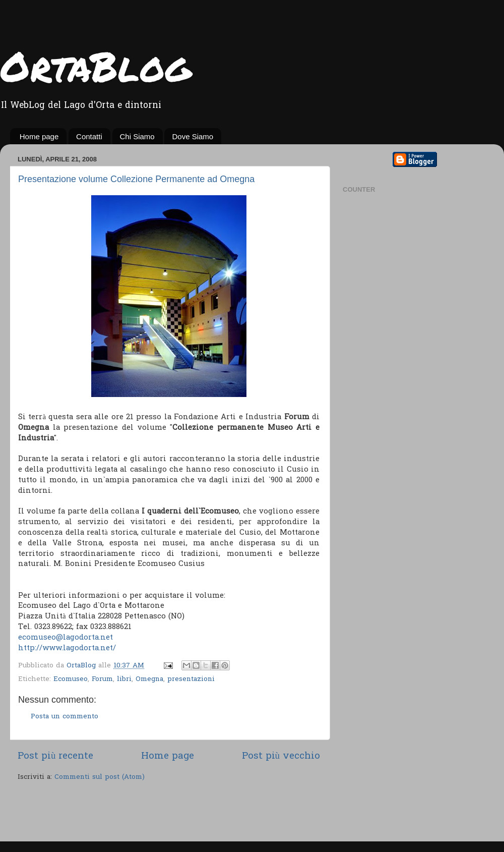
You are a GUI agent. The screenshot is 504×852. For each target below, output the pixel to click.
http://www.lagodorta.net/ (67, 648)
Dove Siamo (193, 136)
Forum (102, 679)
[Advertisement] (136, 813)
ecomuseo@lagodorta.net (66, 638)
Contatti (89, 136)
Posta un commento (65, 717)
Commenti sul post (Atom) (100, 777)
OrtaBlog (96, 66)
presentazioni (191, 679)
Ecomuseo (71, 679)
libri (124, 679)
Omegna (149, 679)
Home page (39, 136)
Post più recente (55, 756)
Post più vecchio (281, 756)
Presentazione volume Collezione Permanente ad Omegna (136, 179)
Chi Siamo (137, 136)
